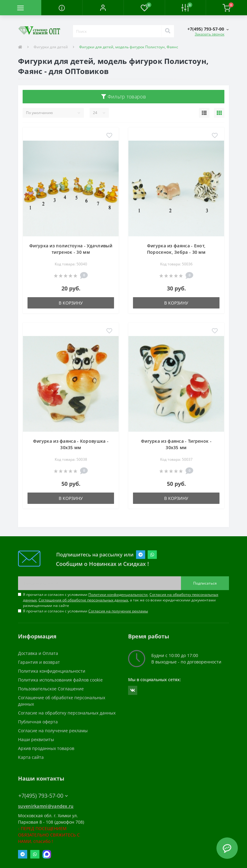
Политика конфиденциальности (52, 671)
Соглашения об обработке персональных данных (83, 600)
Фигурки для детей (51, 47)
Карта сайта (31, 757)
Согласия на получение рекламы (118, 611)
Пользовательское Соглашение (51, 689)
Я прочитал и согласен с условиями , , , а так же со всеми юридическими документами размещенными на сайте (121, 600)
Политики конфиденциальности (118, 595)
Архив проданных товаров (46, 748)
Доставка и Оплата (38, 653)
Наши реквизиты (36, 739)
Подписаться (205, 583)
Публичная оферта (38, 722)
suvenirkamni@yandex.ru (46, 806)
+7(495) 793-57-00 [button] (43, 796)
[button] (103, 8)
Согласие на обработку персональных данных (67, 713)
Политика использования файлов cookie (60, 680)
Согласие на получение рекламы (53, 731)
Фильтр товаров (123, 97)
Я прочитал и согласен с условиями (85, 611)
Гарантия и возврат (39, 662)
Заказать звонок (210, 34)
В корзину (71, 303)
